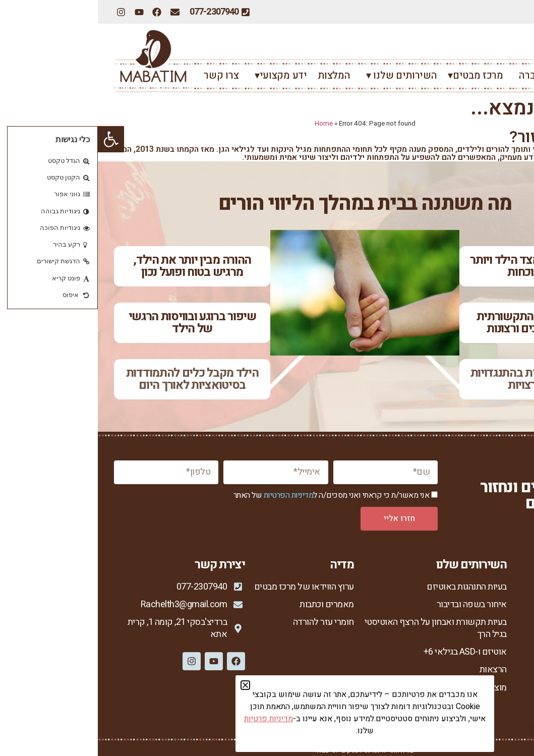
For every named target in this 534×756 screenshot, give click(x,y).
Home (226, 124)
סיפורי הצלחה (494, 658)
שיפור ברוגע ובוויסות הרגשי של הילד (95, 323)
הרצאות (395, 670)
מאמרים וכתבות (229, 604)
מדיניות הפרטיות (191, 495)
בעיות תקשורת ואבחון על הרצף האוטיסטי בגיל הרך (338, 628)
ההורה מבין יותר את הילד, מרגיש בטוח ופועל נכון (94, 266)
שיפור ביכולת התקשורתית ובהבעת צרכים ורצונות (440, 323)
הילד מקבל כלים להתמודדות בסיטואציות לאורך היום (95, 379)
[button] (13, 139)
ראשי (507, 75)
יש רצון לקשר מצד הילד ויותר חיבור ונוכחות (439, 266)
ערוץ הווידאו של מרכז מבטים (206, 587)
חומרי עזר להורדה (226, 622)
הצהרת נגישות (493, 709)
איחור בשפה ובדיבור (374, 604)
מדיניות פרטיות (492, 693)
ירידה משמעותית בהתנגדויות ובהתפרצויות (440, 379)
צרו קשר (123, 75)
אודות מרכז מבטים (486, 604)
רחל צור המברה (450, 75)
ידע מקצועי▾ (181, 75)
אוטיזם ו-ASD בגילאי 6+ (367, 652)
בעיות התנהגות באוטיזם (369, 587)
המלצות (236, 75)
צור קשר (503, 676)
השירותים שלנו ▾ (301, 75)
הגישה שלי (499, 640)
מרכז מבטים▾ (378, 75)
